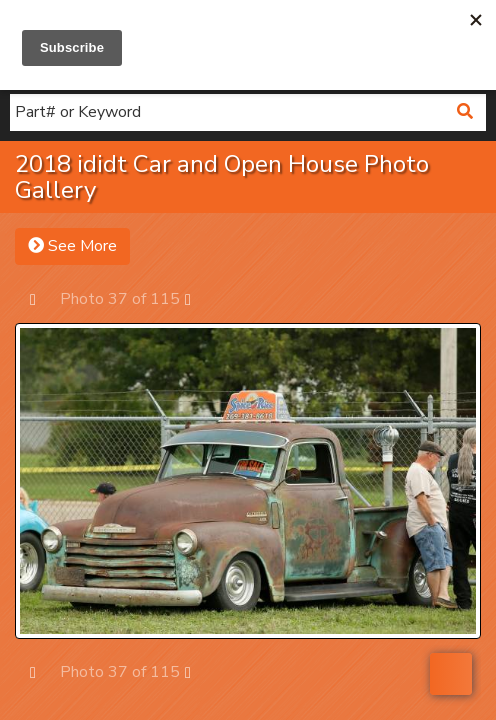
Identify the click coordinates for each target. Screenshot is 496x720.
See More (72, 246)
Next (197, 298)
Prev (42, 298)
